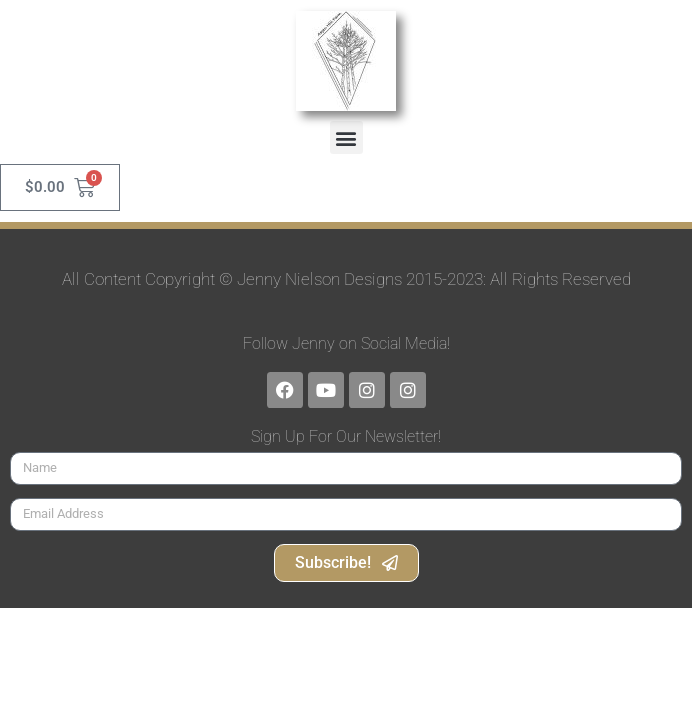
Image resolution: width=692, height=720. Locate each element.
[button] (346, 137)
